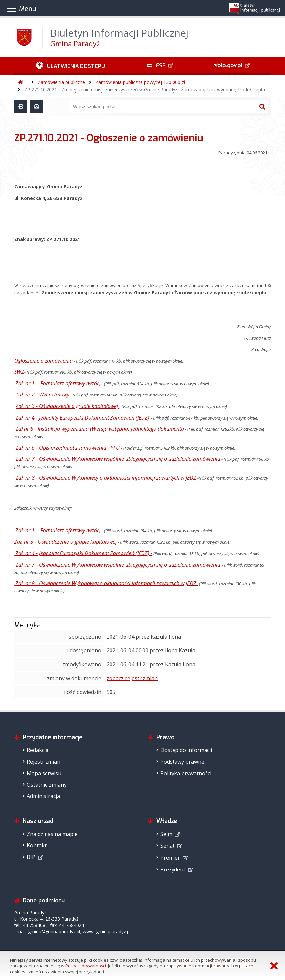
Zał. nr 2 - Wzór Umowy (42, 395)
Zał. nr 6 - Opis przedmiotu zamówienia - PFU (68, 448)
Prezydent (173, 869)
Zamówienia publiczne (61, 82)
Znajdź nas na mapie (52, 834)
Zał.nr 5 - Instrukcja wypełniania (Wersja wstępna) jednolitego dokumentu (100, 429)
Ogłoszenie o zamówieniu (43, 361)
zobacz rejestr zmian (132, 678)
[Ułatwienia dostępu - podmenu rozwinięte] (70, 66)
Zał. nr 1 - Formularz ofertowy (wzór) (58, 383)
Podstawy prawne (182, 762)
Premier (170, 858)
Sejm (166, 834)
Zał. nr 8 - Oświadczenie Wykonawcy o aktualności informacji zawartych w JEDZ (106, 478)
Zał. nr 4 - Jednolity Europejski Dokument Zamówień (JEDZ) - (84, 553)
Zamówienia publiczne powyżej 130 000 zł (140, 82)
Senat (167, 846)
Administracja (43, 796)
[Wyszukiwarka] (163, 107)
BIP (31, 857)
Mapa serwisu (44, 773)
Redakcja (38, 750)
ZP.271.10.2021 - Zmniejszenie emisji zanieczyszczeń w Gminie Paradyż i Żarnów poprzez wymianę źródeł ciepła (145, 90)
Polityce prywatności (86, 966)
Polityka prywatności (186, 773)
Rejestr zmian (44, 762)
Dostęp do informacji (186, 750)
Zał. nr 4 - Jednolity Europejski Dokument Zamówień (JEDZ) (83, 418)
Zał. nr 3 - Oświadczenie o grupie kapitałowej (67, 406)
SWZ (19, 372)
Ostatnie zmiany (47, 785)
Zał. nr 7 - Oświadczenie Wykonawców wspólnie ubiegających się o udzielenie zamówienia (118, 459)
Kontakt (37, 845)
